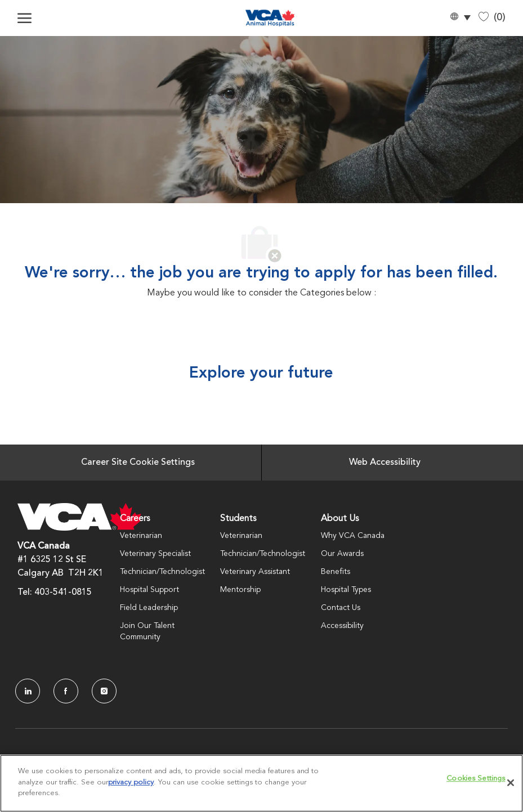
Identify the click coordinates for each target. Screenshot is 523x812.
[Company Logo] (271, 18)
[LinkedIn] (28, 691)
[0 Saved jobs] (492, 18)
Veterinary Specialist (155, 554)
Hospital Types (346, 590)
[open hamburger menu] (24, 18)
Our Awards (342, 554)
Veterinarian (141, 536)
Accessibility (342, 626)
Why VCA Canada (353, 536)
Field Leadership (149, 608)
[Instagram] (104, 691)
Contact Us (341, 608)
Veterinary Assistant (255, 572)
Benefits (336, 572)
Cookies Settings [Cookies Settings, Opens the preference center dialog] (476, 779)
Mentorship (240, 590)
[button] (460, 18)
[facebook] (66, 691)
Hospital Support (149, 590)
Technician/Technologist (162, 572)
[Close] (511, 783)
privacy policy (131, 782)
